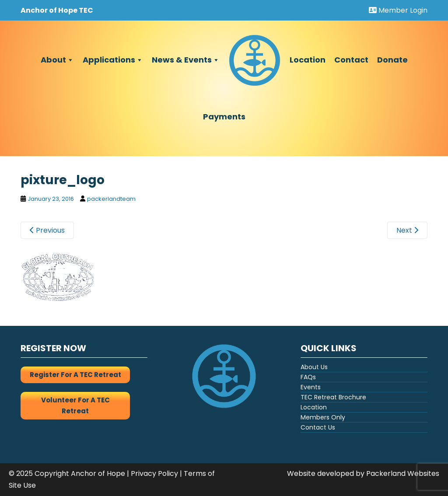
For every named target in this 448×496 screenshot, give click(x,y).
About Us (314, 367)
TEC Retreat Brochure (333, 397)
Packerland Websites (403, 473)
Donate (392, 60)
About (57, 60)
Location (308, 60)
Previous (47, 230)
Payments (224, 117)
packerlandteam (111, 199)
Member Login (398, 10)
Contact (351, 60)
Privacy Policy (154, 473)
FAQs (308, 377)
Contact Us (318, 427)
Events (311, 387)
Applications (113, 60)
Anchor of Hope (98, 473)
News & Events (186, 60)
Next (407, 230)
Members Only (323, 417)
